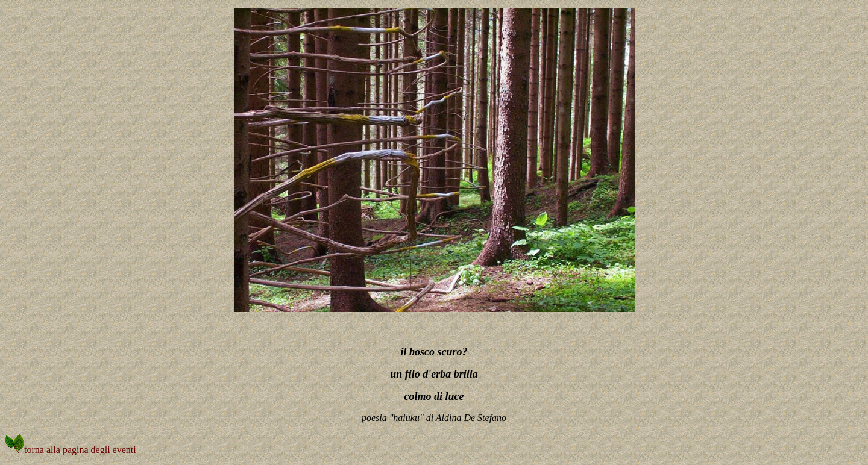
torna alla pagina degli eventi (71, 450)
